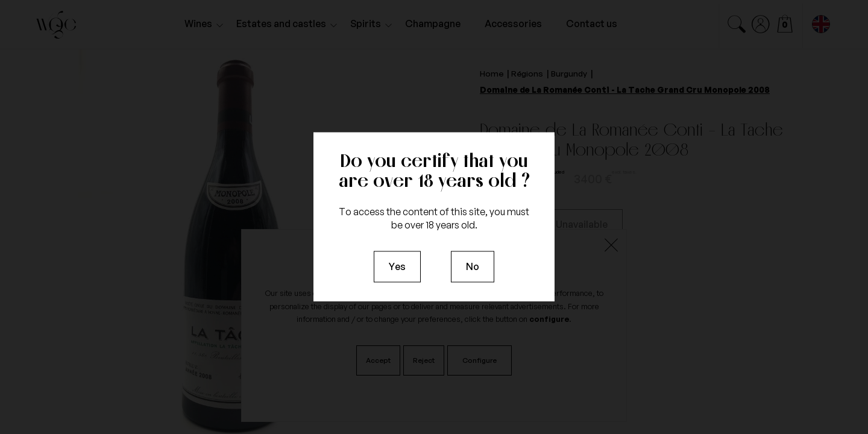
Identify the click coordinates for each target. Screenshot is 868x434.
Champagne (433, 24)
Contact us (592, 24)
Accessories (513, 24)
